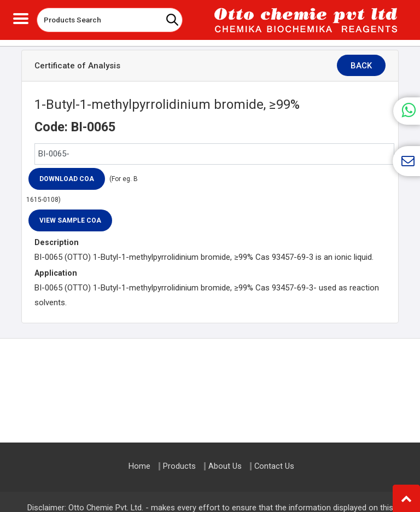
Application (56, 273)
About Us (225, 466)
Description (57, 242)
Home (139, 466)
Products (179, 466)
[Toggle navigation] (21, 17)
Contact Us (274, 466)
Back (366, 66)
